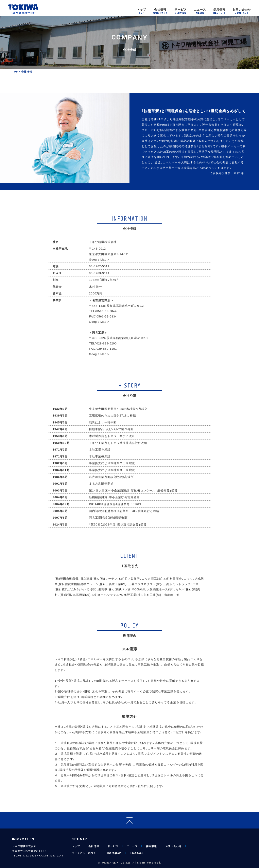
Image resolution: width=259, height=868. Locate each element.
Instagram (114, 853)
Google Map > (99, 263)
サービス (113, 846)
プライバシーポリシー (85, 853)
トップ (76, 846)
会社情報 (94, 846)
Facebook (137, 853)
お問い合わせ (173, 846)
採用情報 (152, 846)
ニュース (132, 846)
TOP (15, 72)
